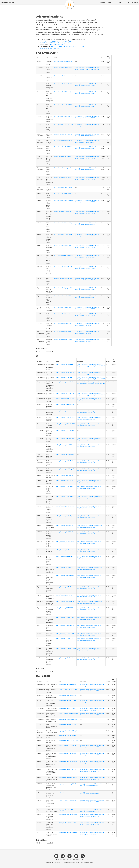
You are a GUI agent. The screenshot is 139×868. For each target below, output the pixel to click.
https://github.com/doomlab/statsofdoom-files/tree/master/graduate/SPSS (87, 141)
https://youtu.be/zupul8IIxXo (67, 810)
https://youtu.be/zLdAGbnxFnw (63, 234)
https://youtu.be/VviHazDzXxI (63, 84)
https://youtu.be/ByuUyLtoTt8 (63, 288)
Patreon (135, 4)
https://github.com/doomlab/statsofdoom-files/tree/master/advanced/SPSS (87, 85)
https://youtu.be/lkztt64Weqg (67, 684)
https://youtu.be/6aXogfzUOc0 (68, 761)
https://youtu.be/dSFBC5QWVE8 (64, 255)
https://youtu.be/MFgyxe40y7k (63, 212)
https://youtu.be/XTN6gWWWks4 (66, 648)
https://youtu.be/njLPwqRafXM (65, 461)
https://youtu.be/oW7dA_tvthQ (68, 745)
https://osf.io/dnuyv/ (56, 44)
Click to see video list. (45, 352)
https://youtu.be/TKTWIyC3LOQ (64, 194)
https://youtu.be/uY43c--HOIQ (63, 246)
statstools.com (60, 860)
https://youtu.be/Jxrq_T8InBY (67, 784)
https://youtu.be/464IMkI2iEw (65, 532)
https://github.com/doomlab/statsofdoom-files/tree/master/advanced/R (89, 399)
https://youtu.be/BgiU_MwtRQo (68, 815)
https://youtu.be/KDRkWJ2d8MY (65, 424)
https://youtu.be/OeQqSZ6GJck (65, 496)
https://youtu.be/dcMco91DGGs (64, 105)
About (103, 4)
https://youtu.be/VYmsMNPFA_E (66, 618)
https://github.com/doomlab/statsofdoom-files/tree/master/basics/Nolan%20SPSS (87, 69)
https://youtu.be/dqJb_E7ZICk (65, 411)
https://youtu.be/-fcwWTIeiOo (65, 382)
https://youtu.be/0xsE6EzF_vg (63, 116)
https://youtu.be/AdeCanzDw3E (63, 323)
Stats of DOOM (7, 4)
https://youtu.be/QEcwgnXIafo (63, 314)
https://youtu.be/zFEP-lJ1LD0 (65, 587)
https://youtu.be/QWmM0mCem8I (69, 713)
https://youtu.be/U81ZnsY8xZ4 (63, 68)
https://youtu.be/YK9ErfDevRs (63, 187)
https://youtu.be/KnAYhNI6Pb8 (65, 576)
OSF (128, 4)
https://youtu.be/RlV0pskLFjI (63, 92)
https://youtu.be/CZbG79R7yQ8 (63, 332)
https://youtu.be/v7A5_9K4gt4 (63, 340)
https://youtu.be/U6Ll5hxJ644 (63, 157)
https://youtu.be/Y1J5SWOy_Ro (65, 516)
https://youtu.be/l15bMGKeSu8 (68, 823)
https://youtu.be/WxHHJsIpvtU (65, 469)
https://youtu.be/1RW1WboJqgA (68, 689)
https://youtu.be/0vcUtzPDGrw (63, 296)
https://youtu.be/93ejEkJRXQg (67, 800)
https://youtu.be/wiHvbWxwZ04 (68, 792)
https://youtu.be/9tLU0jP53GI (63, 134)
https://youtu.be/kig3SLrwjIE (63, 178)
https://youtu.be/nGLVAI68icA (65, 480)
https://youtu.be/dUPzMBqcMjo (68, 832)
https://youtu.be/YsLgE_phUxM (65, 542)
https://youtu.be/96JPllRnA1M (65, 568)
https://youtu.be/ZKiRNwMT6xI (64, 200)
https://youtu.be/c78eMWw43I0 (65, 658)
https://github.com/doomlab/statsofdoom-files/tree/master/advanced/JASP (87, 324)
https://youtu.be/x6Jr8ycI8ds (64, 364)
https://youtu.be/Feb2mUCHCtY (68, 708)
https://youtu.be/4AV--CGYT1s (63, 141)
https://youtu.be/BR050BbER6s (65, 608)
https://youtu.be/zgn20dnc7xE (65, 506)
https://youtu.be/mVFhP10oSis (63, 278)
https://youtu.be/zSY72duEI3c (67, 700)
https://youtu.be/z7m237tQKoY (63, 147)
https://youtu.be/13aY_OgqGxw (63, 168)
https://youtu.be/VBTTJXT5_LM (64, 124)
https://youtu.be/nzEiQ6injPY (65, 377)
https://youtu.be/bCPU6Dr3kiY (68, 753)
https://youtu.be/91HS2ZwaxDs (63, 267)
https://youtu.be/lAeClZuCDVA (67, 724)
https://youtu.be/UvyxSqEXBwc (65, 626)
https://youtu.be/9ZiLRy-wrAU (63, 307)
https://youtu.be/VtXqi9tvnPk (65, 487)
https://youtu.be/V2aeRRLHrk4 (65, 634)
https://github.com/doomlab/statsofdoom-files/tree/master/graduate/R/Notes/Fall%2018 (91, 365)
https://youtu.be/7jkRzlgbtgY (64, 556)
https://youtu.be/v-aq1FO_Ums (65, 398)
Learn (119, 4)
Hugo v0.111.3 (50, 863)
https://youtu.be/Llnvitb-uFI (64, 595)
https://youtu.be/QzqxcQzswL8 (63, 76)
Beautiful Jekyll (88, 863)
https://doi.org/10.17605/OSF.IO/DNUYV (56, 42)
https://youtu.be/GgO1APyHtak (68, 778)
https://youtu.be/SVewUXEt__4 (68, 731)
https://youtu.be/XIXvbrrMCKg (63, 223)
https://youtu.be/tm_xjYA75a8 (65, 445)
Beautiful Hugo (71, 863)
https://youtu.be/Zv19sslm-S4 (65, 550)
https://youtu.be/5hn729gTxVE (65, 526)
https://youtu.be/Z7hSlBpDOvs (65, 393)
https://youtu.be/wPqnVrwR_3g (65, 601)
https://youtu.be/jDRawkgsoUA (63, 61)
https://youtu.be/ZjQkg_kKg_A (65, 372)
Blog (109, 4)
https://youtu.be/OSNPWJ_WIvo (66, 417)
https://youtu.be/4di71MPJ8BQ (68, 769)
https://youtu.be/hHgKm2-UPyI (65, 438)
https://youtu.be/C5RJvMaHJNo (65, 639)
